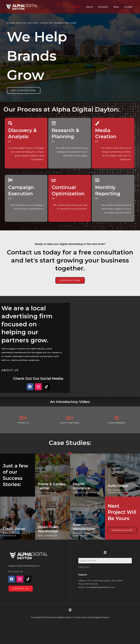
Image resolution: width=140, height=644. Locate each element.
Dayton (83, 574)
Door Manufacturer (85, 526)
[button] (105, 552)
